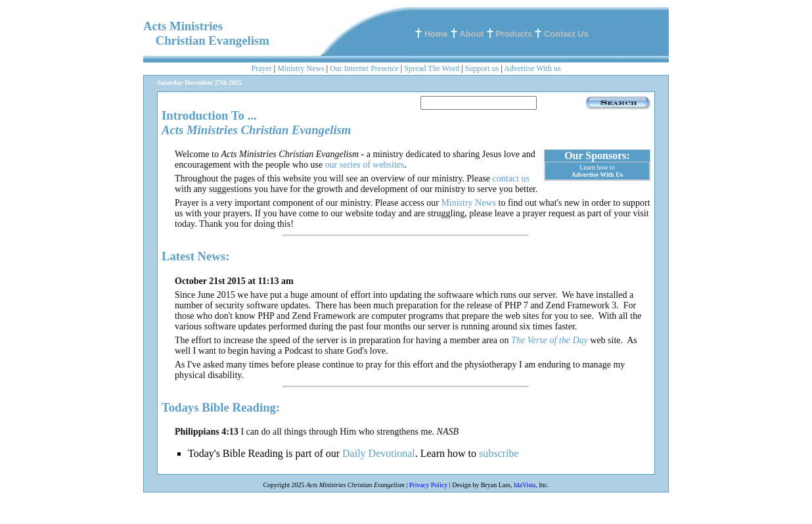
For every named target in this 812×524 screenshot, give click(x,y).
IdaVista (525, 485)
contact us (511, 179)
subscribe (499, 453)
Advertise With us (532, 68)
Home (436, 34)
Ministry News (301, 68)
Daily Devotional (379, 453)
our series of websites (365, 165)
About (472, 34)
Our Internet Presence (364, 68)
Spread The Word (432, 68)
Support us (482, 68)
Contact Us (566, 34)
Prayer (261, 68)
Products (514, 34)
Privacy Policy (429, 485)
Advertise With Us (598, 175)
